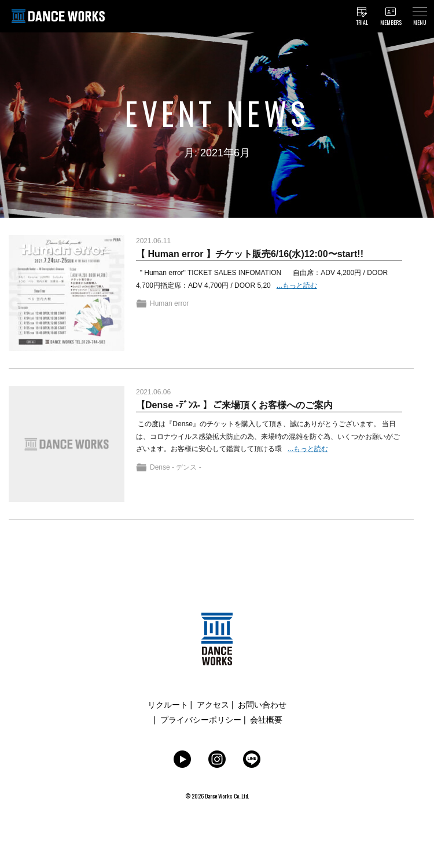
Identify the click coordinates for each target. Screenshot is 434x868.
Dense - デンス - (176, 467)
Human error (169, 303)
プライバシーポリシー (201, 720)
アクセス (213, 705)
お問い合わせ (262, 705)
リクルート (168, 705)
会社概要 (266, 720)
